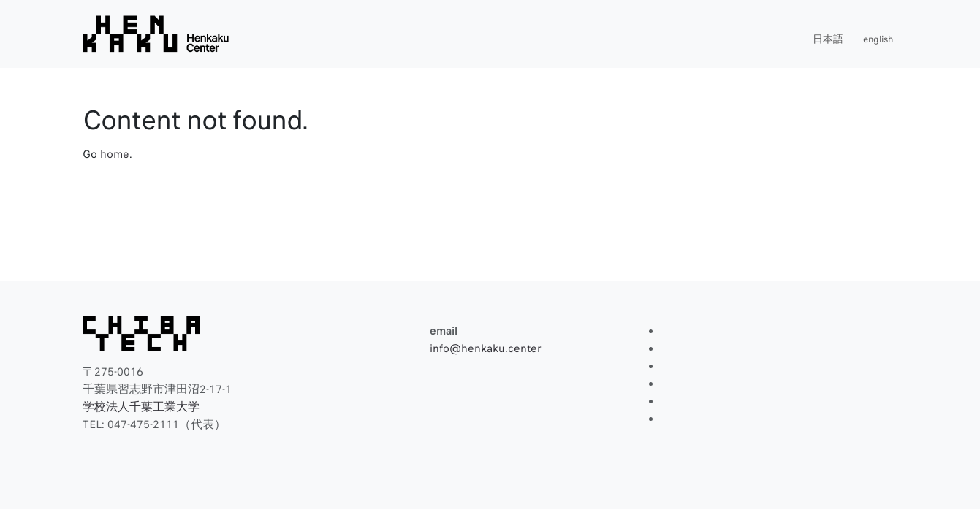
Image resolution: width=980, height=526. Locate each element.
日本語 (828, 39)
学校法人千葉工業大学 (141, 407)
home (115, 154)
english (878, 39)
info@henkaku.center (486, 348)
